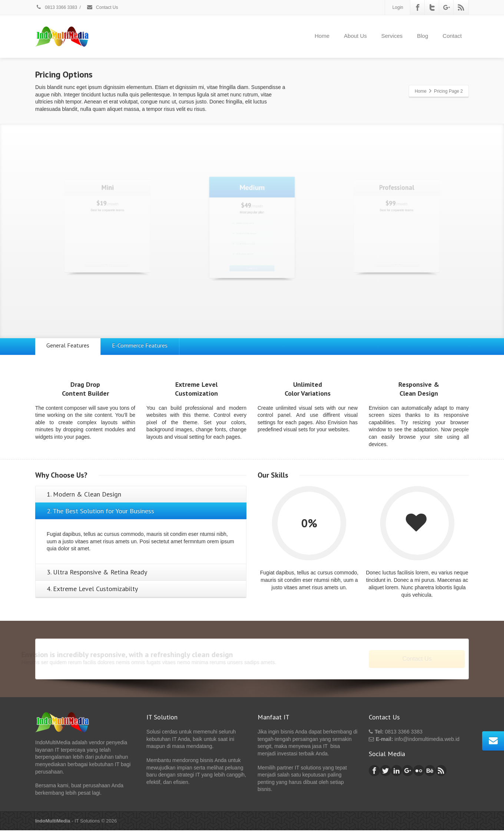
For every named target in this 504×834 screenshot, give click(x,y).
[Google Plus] (447, 7)
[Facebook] (418, 7)
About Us (355, 36)
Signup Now (107, 290)
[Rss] (461, 7)
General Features (72, 347)
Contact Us (102, 7)
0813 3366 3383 (56, 7)
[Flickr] (419, 774)
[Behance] (430, 774)
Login (398, 7)
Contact (452, 36)
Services (392, 36)
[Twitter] (432, 7)
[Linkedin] (397, 774)
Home (322, 36)
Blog (422, 36)
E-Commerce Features (151, 347)
